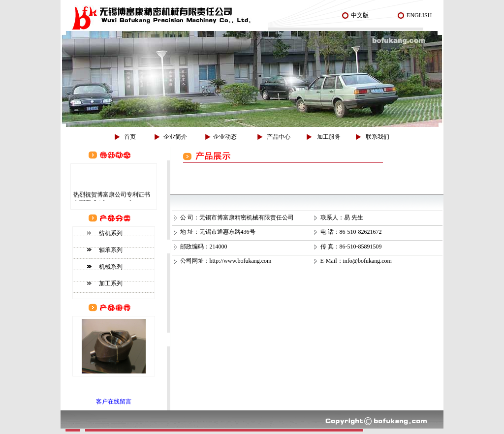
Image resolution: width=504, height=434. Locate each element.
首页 (130, 137)
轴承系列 (111, 250)
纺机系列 (111, 233)
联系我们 (378, 137)
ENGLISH (419, 15)
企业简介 (175, 137)
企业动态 (225, 137)
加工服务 (329, 137)
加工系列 (111, 283)
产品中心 (279, 137)
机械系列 (111, 267)
